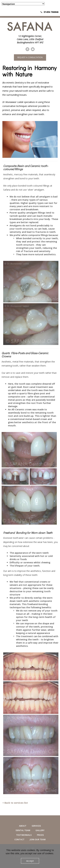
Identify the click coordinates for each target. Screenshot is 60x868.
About (23, 826)
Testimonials (24, 835)
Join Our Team (38, 839)
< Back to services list (15, 803)
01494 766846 (51, 12)
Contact (19, 839)
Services (36, 826)
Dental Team (23, 830)
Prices (40, 835)
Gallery (40, 830)
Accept (30, 861)
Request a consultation (30, 57)
